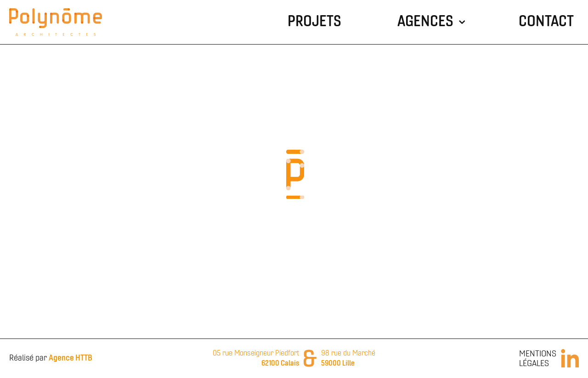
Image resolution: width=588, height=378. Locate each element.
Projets (314, 22)
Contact (546, 22)
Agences (425, 22)
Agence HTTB (71, 358)
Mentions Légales (538, 359)
